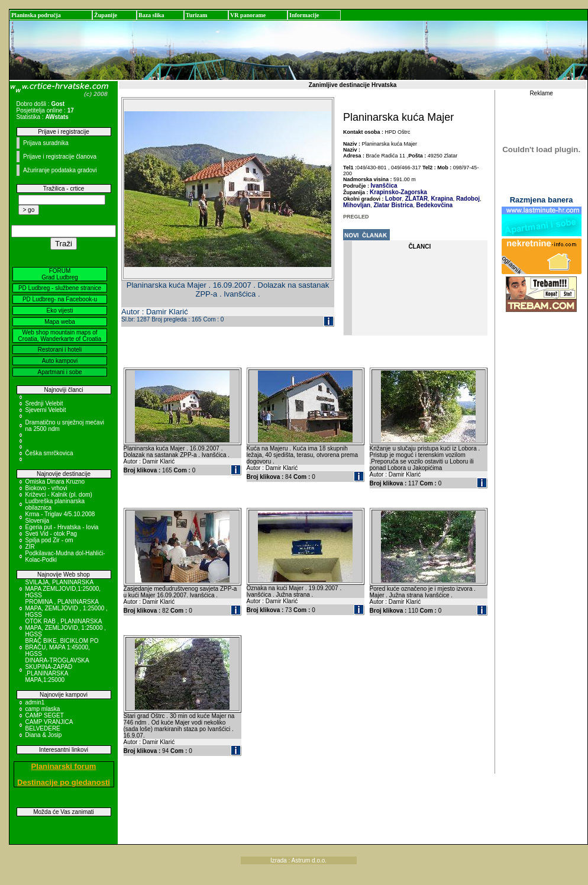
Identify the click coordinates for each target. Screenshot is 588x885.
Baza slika (151, 15)
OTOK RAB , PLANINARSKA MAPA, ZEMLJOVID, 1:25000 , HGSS (66, 628)
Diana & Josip (44, 735)
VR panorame (248, 15)
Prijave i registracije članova (60, 157)
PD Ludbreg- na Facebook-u (60, 299)
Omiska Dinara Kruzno (55, 482)
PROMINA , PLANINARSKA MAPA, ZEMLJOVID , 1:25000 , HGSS (67, 608)
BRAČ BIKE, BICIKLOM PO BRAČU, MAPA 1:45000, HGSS (62, 647)
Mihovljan (357, 205)
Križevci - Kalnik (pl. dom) (59, 495)
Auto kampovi (60, 361)
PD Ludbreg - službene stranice (60, 288)
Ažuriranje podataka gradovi (60, 170)
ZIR (30, 547)
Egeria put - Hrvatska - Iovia (62, 527)
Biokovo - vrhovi (46, 488)
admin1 (35, 702)
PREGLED (356, 217)
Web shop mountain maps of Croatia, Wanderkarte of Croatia (60, 336)
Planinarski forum (64, 766)
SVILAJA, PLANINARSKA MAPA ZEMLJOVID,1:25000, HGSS (63, 589)
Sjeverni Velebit (46, 410)
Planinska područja (36, 15)
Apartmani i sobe (59, 372)
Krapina (441, 199)
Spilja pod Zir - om (49, 540)
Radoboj (467, 199)
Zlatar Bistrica (392, 205)
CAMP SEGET (45, 715)
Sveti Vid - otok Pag (51, 534)
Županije (106, 15)
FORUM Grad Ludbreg (60, 274)
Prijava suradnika (46, 143)
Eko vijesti (59, 310)
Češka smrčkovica (49, 453)
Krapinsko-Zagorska (398, 192)
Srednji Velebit (44, 403)
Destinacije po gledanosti (64, 782)
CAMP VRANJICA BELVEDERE (49, 725)
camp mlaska (43, 709)
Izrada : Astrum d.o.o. (298, 860)
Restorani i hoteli (60, 350)
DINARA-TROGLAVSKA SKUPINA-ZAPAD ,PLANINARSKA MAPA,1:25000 (57, 670)
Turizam (196, 15)
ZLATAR (416, 199)
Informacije (304, 15)
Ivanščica (384, 186)
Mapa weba (60, 322)
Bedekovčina (434, 205)
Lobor (393, 199)
